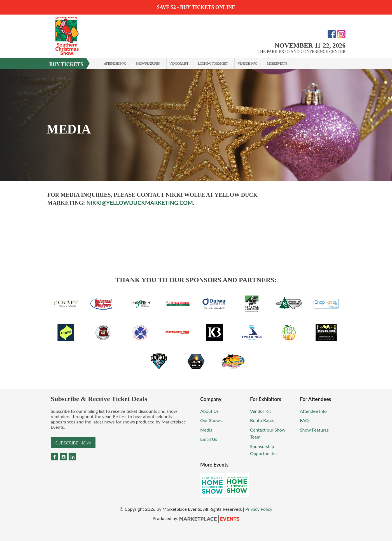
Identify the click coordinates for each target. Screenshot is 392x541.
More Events (277, 64)
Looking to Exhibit (213, 64)
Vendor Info (247, 64)
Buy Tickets (66, 64)
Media (206, 430)
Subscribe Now (73, 443)
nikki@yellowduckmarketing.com (140, 203)
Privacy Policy (259, 509)
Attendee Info (115, 64)
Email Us (209, 439)
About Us (209, 411)
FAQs (305, 420)
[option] (196, 125)
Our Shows (211, 420)
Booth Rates (262, 420)
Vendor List (179, 64)
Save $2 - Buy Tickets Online (196, 7)
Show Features (148, 64)
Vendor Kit (261, 411)
